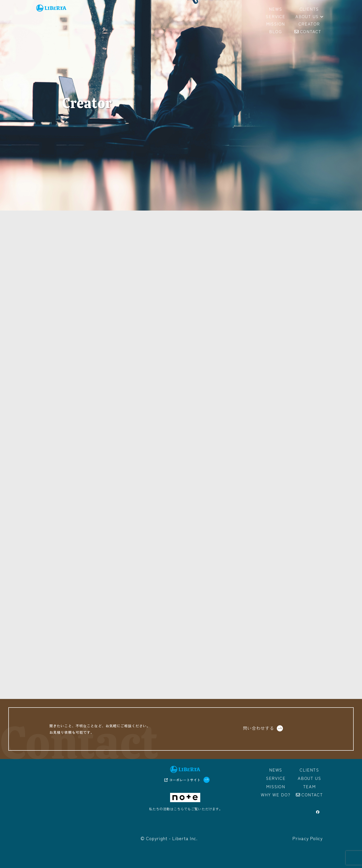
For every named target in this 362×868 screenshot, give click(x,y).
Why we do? (276, 794)
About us (309, 17)
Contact (312, 794)
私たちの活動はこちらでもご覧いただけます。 (186, 809)
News (276, 770)
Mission (276, 786)
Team (309, 786)
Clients (309, 770)
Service (276, 778)
